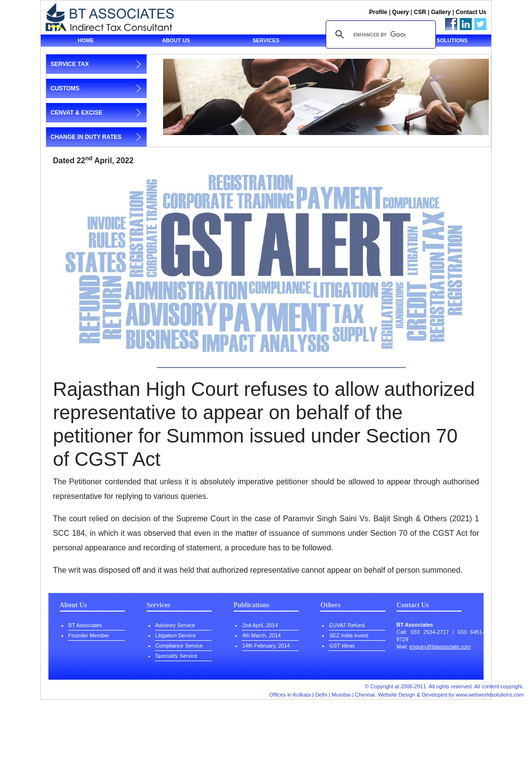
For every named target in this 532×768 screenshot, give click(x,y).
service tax (70, 64)
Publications (251, 605)
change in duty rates (86, 137)
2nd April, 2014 (260, 625)
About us (176, 40)
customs (65, 88)
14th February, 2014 (266, 646)
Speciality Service (176, 656)
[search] (379, 34)
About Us (73, 605)
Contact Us (471, 12)
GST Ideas (342, 646)
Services (266, 40)
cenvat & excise (76, 113)
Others (330, 605)
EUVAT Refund (347, 625)
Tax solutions (446, 40)
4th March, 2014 (262, 635)
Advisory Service (175, 625)
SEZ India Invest (349, 635)
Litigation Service (176, 635)
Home (86, 40)
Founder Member (89, 635)
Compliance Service (179, 646)
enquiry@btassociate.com (440, 647)
